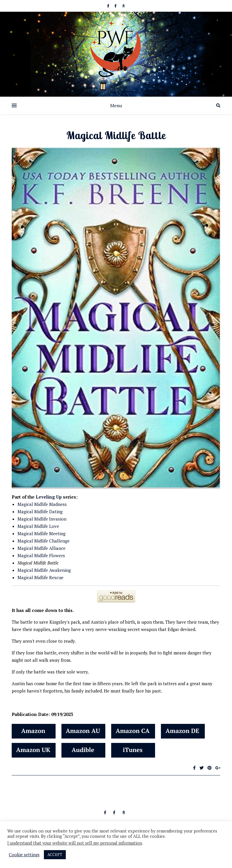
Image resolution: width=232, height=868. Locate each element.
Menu (116, 105)
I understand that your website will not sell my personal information (75, 843)
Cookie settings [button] (24, 855)
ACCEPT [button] (55, 855)
